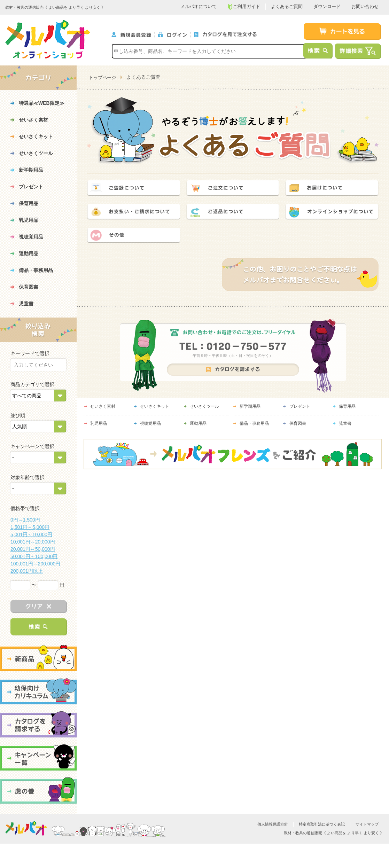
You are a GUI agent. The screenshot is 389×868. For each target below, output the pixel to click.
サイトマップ (367, 824)
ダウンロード (327, 6)
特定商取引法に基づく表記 (322, 824)
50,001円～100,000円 (34, 556)
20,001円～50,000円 (33, 549)
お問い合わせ (365, 6)
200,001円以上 (27, 571)
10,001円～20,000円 (33, 542)
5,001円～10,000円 (31, 534)
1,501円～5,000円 (30, 527)
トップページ (102, 77)
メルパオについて (199, 6)
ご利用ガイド (244, 7)
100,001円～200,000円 (35, 564)
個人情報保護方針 (273, 824)
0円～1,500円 (25, 520)
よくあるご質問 (287, 6)
